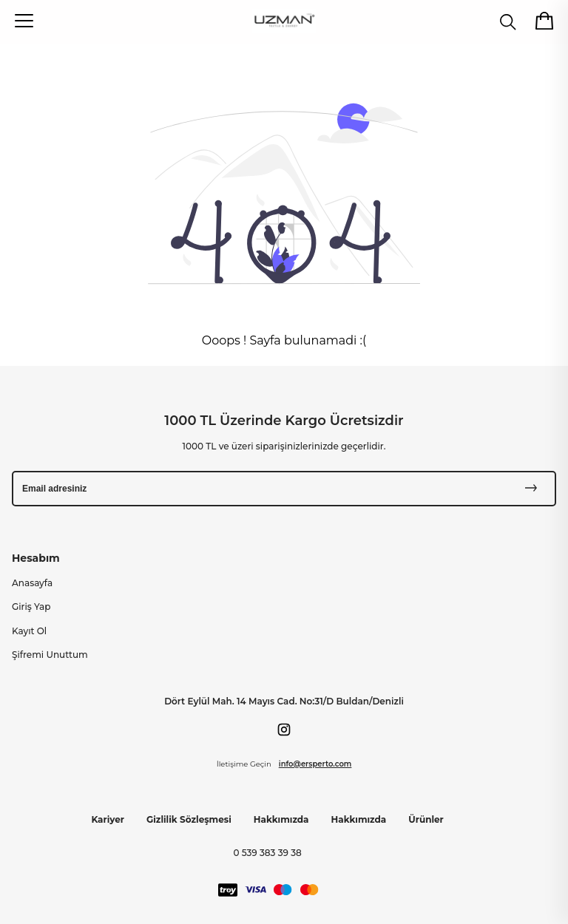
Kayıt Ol (29, 631)
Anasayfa (32, 583)
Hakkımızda (281, 819)
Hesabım (36, 558)
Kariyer (108, 819)
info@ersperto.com (315, 764)
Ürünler (426, 819)
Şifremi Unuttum (50, 655)
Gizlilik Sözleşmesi (189, 819)
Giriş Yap (31, 607)
